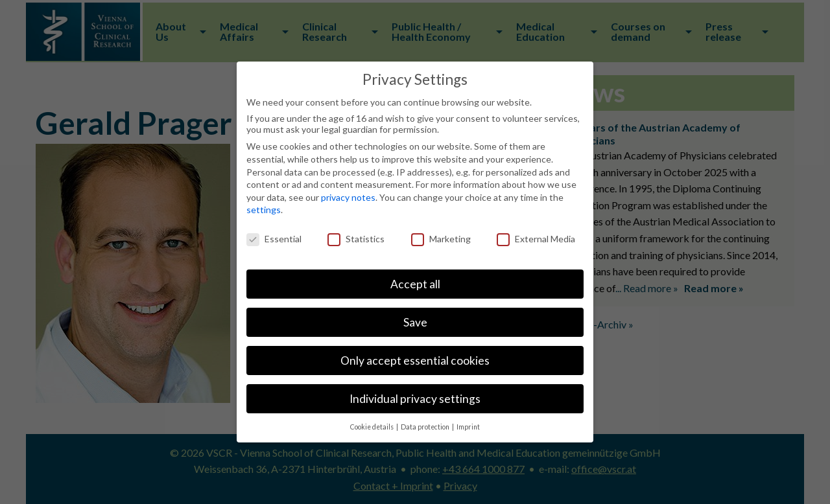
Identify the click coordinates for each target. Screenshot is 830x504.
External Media (536, 239)
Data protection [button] (426, 427)
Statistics (356, 239)
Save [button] (415, 322)
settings (264, 210)
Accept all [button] (415, 284)
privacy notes (348, 197)
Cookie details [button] (373, 427)
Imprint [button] (468, 427)
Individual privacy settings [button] (415, 399)
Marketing (441, 239)
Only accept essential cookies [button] (415, 361)
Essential (274, 239)
